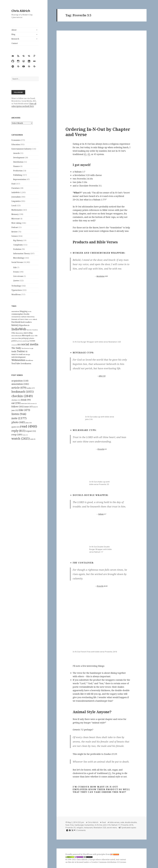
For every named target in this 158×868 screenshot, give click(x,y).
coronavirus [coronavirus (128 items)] (16, 317)
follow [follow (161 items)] (18, 406)
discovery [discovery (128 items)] (31, 317)
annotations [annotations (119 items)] (15, 311)
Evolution (17, 249)
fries (72, 825)
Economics (16, 140)
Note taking (16, 223)
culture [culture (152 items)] (24, 317)
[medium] (67, 830)
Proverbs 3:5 (71, 828)
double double (131, 822)
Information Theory (21, 253)
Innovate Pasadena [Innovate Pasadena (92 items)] (32, 330)
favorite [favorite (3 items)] (33, 404)
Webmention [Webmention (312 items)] (18, 360)
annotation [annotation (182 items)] (20, 384)
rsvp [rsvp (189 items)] (17, 434)
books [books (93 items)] (30, 311)
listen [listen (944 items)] (19, 414)
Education (16, 144)
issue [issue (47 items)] (29, 407)
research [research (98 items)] (14, 345)
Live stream (18, 276)
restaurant (88, 828)
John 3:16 (102, 376)
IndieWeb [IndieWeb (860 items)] (19, 329)
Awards (16, 153)
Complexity (18, 245)
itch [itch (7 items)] (35, 407)
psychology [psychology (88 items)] (26, 341)
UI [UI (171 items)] (26, 352)
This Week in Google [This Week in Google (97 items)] (27, 348)
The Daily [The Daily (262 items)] (16, 348)
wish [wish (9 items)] (33, 439)
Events (16, 272)
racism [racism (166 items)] (32, 341)
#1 (85, 154)
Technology (16, 286)
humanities (89, 825)
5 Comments (81, 830)
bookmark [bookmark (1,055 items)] (23, 392)
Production (18, 171)
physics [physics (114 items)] (32, 338)
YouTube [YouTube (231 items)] (16, 363)
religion (80, 828)
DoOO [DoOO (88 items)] (30, 319)
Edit (15, 267)
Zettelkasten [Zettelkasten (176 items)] (26, 364)
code (122, 822)
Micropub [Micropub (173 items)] (26, 335)
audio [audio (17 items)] (31, 388)
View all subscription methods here (24, 105)
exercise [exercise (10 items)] (25, 403)
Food (13, 184)
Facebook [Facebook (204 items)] (16, 322)
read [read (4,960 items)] (29, 426)
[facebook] (70, 830)
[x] (72, 830)
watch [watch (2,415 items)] (21, 438)
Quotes (16, 281)
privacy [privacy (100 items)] (20, 341)
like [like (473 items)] (24, 410)
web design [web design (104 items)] (26, 355)
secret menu (112, 828)
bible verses (114, 822)
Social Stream (17, 262)
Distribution (18, 162)
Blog (13, 34)
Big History (18, 240)
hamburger (79, 825)
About (14, 30)
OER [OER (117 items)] (36, 336)
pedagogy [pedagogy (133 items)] (25, 338)
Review (15, 232)
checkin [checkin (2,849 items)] (22, 396)
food (67, 825)
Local (14, 206)
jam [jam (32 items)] (15, 410)
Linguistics (16, 201)
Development (19, 158)
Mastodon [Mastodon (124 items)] (19, 333)
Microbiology (19, 258)
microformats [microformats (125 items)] (17, 336)
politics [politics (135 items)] (14, 341)
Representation (20, 179)
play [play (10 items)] (29, 423)
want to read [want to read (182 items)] (17, 354)
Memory (15, 214)
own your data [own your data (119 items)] (16, 338)
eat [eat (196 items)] (16, 403)
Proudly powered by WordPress (79, 854)
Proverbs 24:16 (127, 825)
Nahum (101, 514)
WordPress (16, 294)
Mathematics (17, 210)
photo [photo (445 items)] (18, 422)
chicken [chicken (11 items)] (16, 400)
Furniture (16, 188)
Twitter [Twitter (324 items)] (21, 351)
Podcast (15, 227)
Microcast (16, 219)
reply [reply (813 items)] (18, 431)
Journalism (16, 197)
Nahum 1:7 (116, 825)
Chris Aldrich (21, 11)
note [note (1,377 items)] (19, 418)
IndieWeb (15, 192)
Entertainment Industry (21, 149)
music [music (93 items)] (32, 336)
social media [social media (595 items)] (30, 344)
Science (15, 236)
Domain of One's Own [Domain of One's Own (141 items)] (20, 319)
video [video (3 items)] (25, 435)
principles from (108, 854)
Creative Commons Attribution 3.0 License (108, 862)
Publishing (18, 175)
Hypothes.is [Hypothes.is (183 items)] (24, 325)
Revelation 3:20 (100, 828)
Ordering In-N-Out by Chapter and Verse (98, 132)
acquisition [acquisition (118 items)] (20, 381)
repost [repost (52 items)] (31, 431)
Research (15, 39)
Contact (15, 43)
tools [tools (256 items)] (14, 351)
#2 (89, 154)
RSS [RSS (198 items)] (19, 345)
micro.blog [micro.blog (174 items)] (28, 333)
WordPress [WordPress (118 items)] (29, 360)
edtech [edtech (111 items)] (35, 319)
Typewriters (17, 290)
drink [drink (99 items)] (26, 400)
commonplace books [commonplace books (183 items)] (20, 314)
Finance (16, 166)
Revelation (100, 276)
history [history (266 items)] (15, 325)
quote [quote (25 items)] (16, 427)
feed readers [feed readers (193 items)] (26, 322)
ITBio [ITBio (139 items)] (13, 333)
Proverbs (101, 449)
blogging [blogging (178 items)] (24, 311)
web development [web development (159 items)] (19, 357)
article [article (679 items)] (19, 388)
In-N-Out (98, 825)
